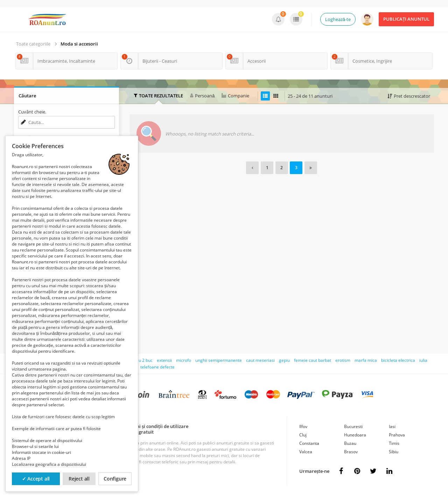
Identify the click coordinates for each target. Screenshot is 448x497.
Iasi (392, 426)
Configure (115, 479)
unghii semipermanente (219, 360)
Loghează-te (338, 19)
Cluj (303, 435)
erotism (343, 360)
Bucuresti (353, 426)
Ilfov (303, 426)
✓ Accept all (36, 479)
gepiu (284, 360)
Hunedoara (355, 435)
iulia (423, 360)
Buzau (350, 443)
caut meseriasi (260, 360)
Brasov (351, 452)
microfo (184, 360)
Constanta (309, 443)
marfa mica (366, 360)
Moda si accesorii (79, 44)
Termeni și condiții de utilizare (156, 426)
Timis (394, 443)
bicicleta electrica (398, 360)
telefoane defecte (157, 367)
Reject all (79, 479)
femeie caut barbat (313, 360)
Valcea (306, 452)
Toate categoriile (33, 44)
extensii (164, 360)
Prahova (397, 435)
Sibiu (394, 452)
